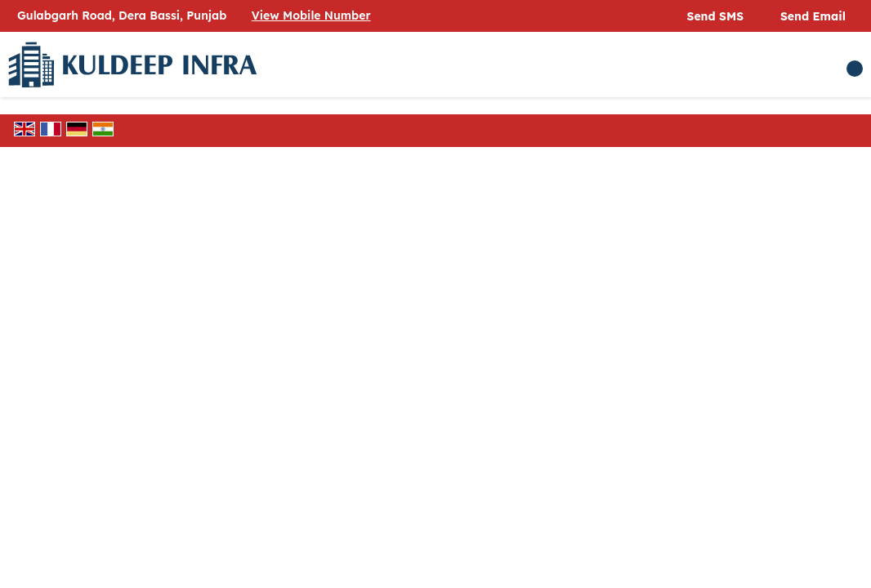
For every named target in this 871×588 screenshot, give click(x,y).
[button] (311, 16)
